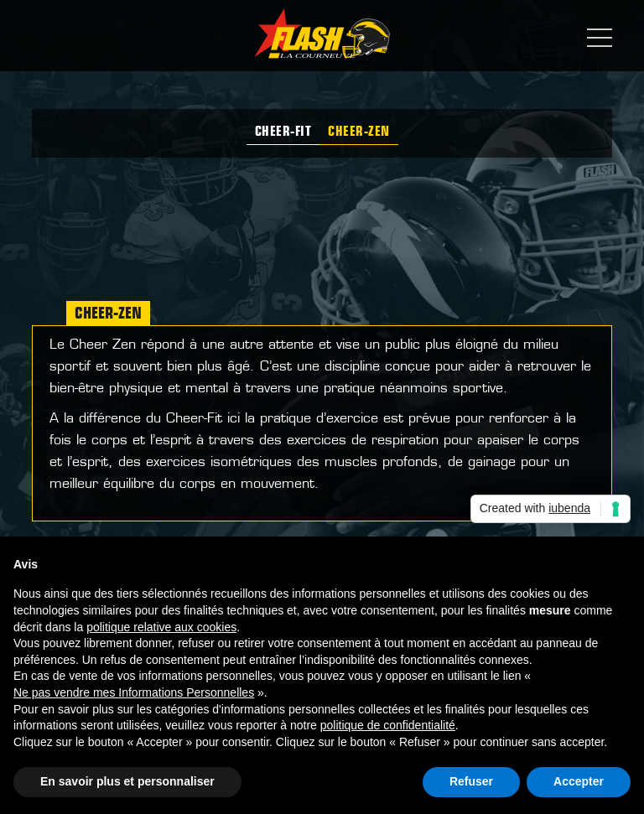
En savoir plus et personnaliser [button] (127, 781)
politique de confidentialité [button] (388, 725)
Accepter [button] (579, 781)
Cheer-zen (359, 132)
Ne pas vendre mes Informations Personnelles (134, 692)
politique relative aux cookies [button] (161, 627)
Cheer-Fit (283, 132)
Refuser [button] (471, 781)
